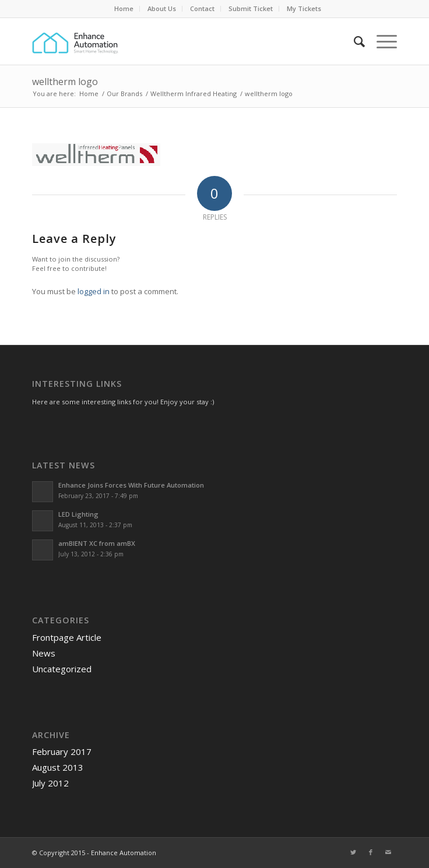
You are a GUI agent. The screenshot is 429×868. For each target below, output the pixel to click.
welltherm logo (65, 82)
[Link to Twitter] (353, 852)
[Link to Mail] (388, 852)
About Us (162, 8)
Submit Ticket (251, 8)
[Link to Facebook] (371, 852)
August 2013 (58, 767)
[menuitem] (124, 9)
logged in (94, 291)
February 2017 (62, 751)
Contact (202, 8)
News (44, 653)
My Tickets (304, 8)
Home (124, 8)
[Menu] (381, 41)
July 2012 (50, 783)
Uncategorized (62, 669)
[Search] (354, 41)
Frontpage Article (67, 637)
